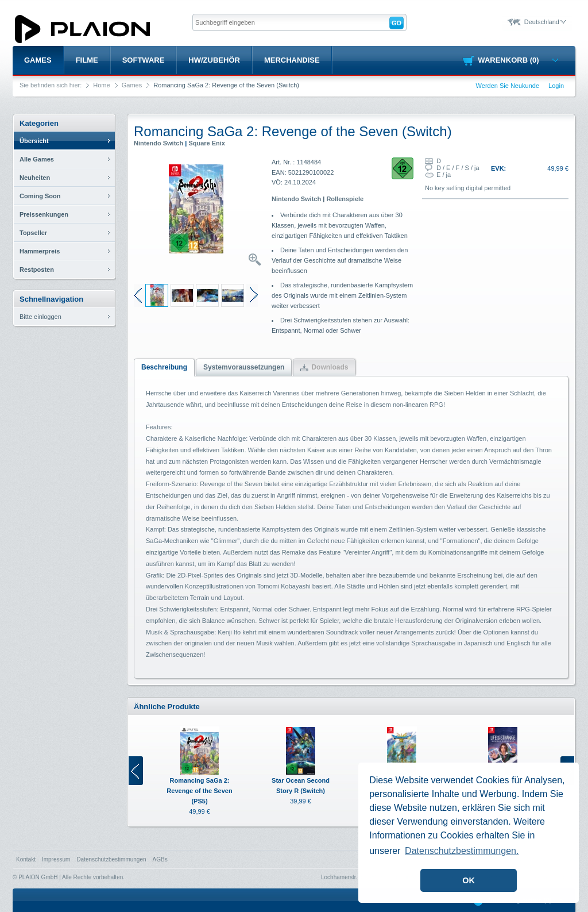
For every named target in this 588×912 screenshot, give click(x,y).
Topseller (33, 233)
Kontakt (26, 859)
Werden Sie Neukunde (508, 86)
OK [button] (469, 880)
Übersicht (34, 141)
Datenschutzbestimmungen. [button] (462, 851)
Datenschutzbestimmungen (111, 859)
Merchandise (292, 60)
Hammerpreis (40, 251)
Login (556, 86)
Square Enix (207, 143)
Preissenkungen (44, 214)
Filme (87, 60)
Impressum (56, 859)
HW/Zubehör (214, 60)
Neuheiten (35, 178)
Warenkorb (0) (518, 60)
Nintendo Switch (158, 143)
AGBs (160, 859)
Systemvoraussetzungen (244, 367)
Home (101, 85)
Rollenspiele (345, 199)
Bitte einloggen (40, 317)
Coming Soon (40, 196)
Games (38, 60)
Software (144, 60)
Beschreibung (164, 367)
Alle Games (37, 159)
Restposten (37, 270)
